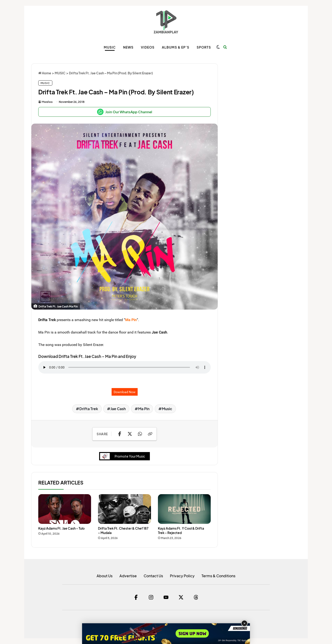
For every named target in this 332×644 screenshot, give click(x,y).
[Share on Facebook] (120, 434)
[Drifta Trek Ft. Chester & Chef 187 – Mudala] (124, 509)
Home (45, 73)
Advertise (128, 576)
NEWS (128, 47)
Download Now (125, 392)
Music (167, 409)
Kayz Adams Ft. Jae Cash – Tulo (61, 528)
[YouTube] (166, 597)
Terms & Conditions (218, 576)
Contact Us (153, 576)
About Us (105, 576)
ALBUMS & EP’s (176, 47)
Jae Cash (159, 332)
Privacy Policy (182, 576)
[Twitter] (181, 597)
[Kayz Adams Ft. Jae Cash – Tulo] (65, 509)
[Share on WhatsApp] (140, 434)
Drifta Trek (47, 320)
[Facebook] (136, 597)
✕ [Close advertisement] (245, 623)
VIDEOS (148, 47)
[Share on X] (130, 434)
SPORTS (204, 47)
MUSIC (110, 47)
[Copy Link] (150, 434)
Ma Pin (144, 409)
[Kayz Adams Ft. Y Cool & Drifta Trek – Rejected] (184, 509)
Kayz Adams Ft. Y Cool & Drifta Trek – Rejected (181, 530)
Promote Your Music (124, 456)
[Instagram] (151, 597)
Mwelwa (47, 102)
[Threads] (196, 597)
